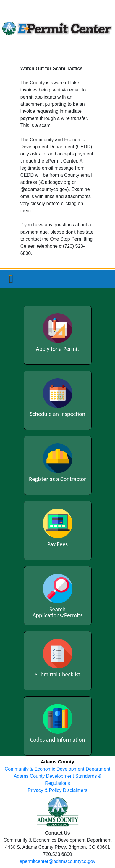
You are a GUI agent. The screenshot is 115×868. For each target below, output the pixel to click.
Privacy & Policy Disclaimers (58, 790)
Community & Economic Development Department (57, 769)
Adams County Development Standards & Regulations (57, 780)
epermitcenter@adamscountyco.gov (57, 861)
